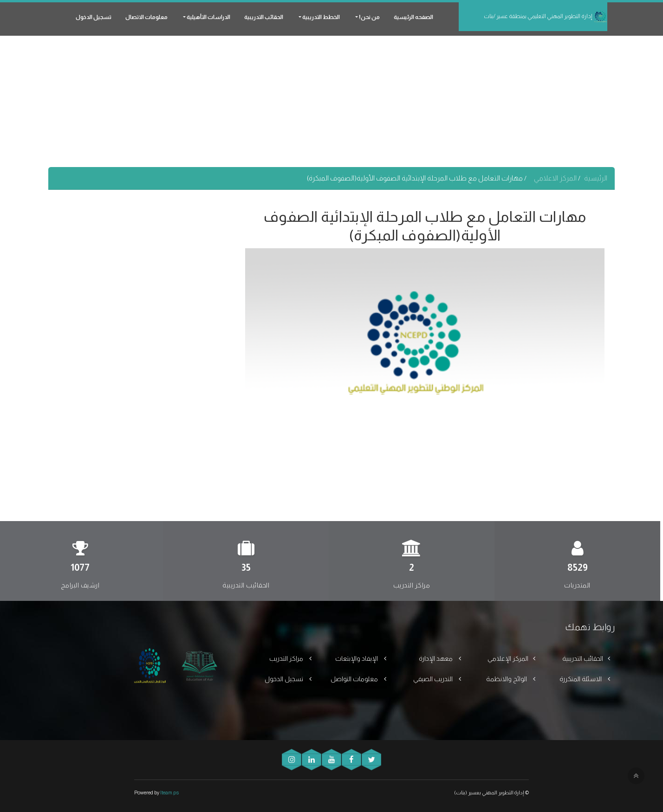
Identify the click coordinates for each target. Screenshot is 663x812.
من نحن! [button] (369, 17)
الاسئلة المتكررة (581, 679)
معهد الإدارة (436, 658)
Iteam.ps (169, 793)
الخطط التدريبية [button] (321, 17)
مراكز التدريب (287, 658)
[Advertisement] (331, 102)
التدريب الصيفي (434, 679)
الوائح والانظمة (507, 679)
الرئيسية (596, 178)
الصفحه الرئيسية (413, 17)
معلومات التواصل (355, 679)
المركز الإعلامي (508, 658)
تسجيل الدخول (94, 17)
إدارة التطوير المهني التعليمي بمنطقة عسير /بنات (546, 17)
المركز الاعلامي (556, 178)
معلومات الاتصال (146, 17)
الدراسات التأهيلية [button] (208, 17)
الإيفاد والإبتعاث (357, 658)
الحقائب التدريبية (264, 17)
